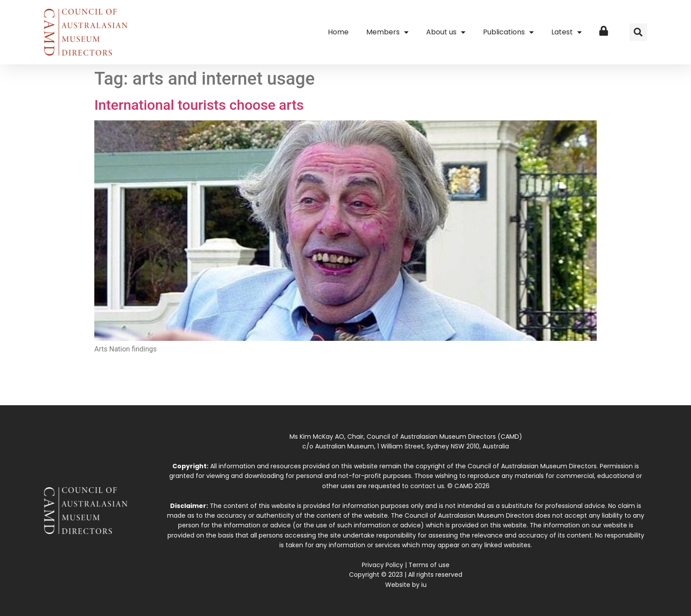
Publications (508, 32)
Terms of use (429, 565)
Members (387, 32)
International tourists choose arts (199, 105)
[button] (638, 32)
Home (338, 32)
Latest (567, 32)
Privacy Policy (383, 565)
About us (446, 32)
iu (424, 585)
